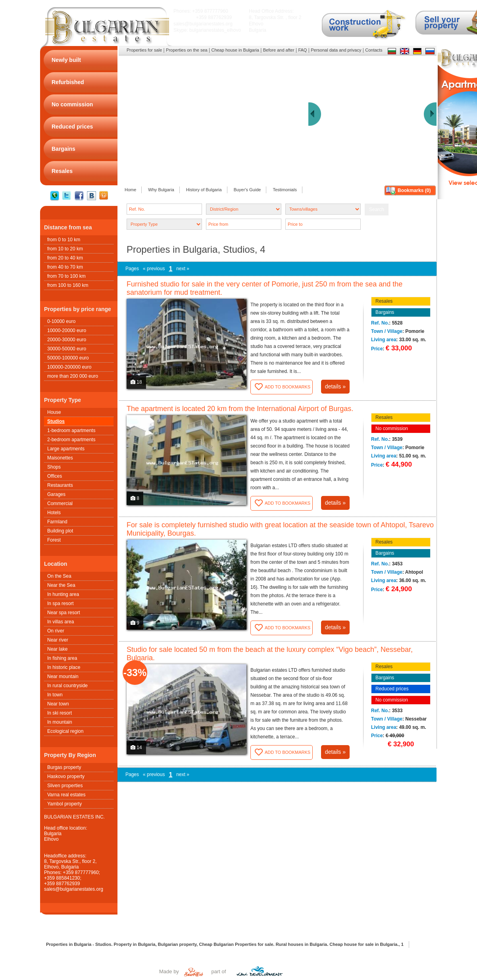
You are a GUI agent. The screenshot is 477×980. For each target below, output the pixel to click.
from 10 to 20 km (65, 249)
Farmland (57, 522)
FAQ (302, 50)
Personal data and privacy (336, 50)
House (54, 412)
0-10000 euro (61, 321)
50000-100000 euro (68, 358)
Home (130, 190)
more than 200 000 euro (73, 376)
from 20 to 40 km (65, 258)
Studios (56, 421)
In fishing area (62, 658)
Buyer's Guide (247, 190)
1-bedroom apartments (71, 430)
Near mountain (63, 676)
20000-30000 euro (67, 340)
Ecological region (65, 731)
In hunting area (63, 594)
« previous (154, 269)
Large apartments (66, 449)
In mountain (60, 722)
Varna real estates (66, 795)
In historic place (64, 667)
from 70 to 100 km (66, 276)
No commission (392, 429)
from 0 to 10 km (64, 240)
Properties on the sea (187, 50)
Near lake (57, 649)
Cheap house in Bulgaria (235, 50)
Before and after (279, 50)
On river (56, 631)
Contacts (374, 50)
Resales (384, 301)
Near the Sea (61, 585)
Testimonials (285, 190)
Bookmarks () (414, 190)
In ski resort (60, 713)
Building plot (60, 531)
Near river (58, 640)
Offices (55, 476)
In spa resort (61, 603)
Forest (54, 540)
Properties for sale (144, 50)
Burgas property (64, 767)
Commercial (60, 503)
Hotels (54, 513)
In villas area (61, 622)
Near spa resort (64, 613)
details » (335, 386)
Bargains (385, 312)
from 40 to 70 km (65, 267)
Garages (56, 494)
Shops (54, 467)
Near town (58, 704)
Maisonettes (60, 458)
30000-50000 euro (67, 349)
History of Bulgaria (204, 190)
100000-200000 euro (69, 367)
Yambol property (64, 804)
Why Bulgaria (161, 190)
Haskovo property (66, 776)
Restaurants (60, 485)
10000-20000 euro (67, 331)
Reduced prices (392, 689)
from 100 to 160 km (68, 285)
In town (55, 695)
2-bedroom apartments (71, 440)
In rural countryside (67, 686)
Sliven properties (65, 786)
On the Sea (59, 576)
